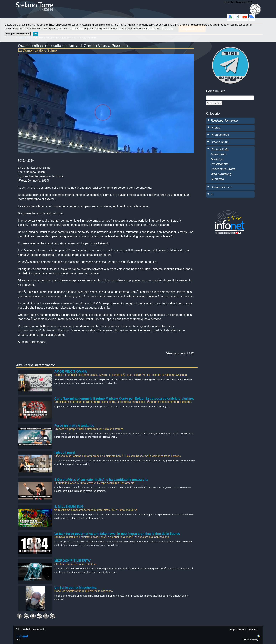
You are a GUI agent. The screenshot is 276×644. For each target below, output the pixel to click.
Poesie (216, 128)
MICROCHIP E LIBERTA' (73, 561)
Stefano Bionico (222, 187)
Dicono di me (220, 142)
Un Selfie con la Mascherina (75, 588)
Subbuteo (217, 179)
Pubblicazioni (220, 135)
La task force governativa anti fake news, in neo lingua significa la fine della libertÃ (118, 534)
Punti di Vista (220, 149)
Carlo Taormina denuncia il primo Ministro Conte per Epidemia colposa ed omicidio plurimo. (124, 399)
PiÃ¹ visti (253, 629)
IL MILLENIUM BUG (69, 507)
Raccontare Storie (223, 169)
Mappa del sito (238, 629)
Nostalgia (217, 159)
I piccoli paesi (65, 452)
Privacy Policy (250, 640)
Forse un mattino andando (74, 426)
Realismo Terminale (224, 120)
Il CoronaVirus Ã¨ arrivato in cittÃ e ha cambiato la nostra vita (101, 480)
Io (212, 194)
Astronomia (219, 154)
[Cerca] (214, 103)
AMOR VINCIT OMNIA (71, 371)
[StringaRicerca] (230, 98)
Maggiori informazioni (18, 34)
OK (36, 34)
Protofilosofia (220, 164)
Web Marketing (221, 174)
